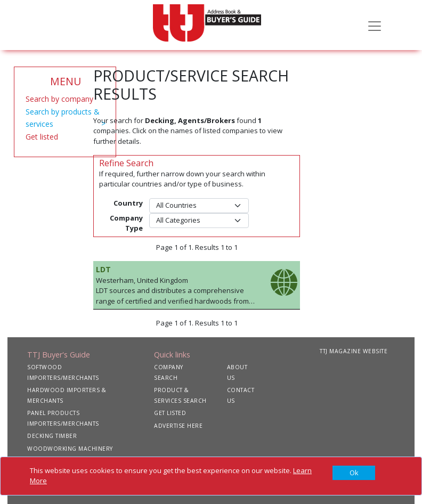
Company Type (126, 223)
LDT (103, 269)
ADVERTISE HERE (178, 426)
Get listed (42, 137)
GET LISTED (170, 413)
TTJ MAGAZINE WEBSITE (354, 351)
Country (128, 203)
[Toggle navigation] (375, 25)
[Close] (354, 473)
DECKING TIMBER (52, 436)
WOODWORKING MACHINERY (70, 449)
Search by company (59, 99)
